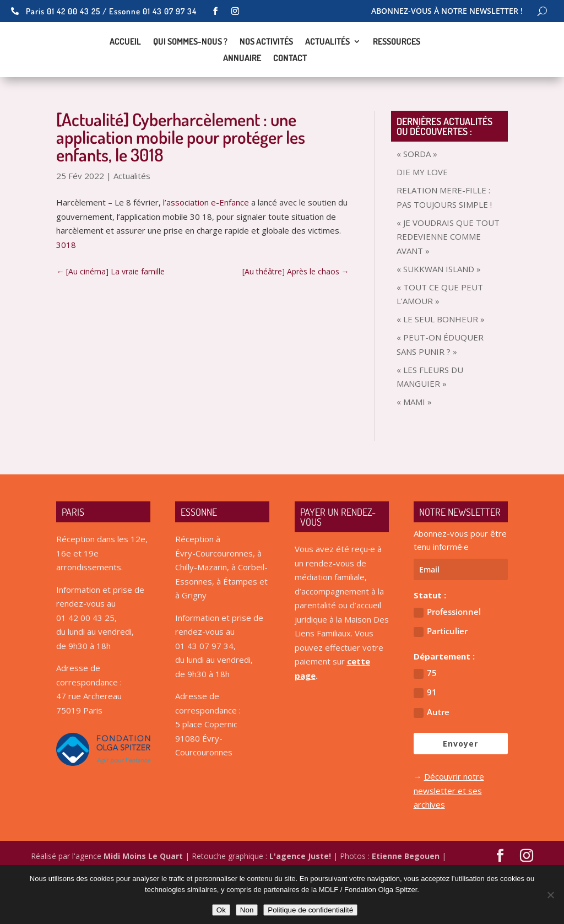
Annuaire (242, 78)
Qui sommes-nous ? (190, 61)
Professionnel (447, 650)
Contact (290, 78)
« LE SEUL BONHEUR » (441, 358)
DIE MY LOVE (422, 210)
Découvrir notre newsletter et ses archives (449, 829)
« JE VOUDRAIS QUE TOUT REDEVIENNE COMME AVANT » (448, 275)
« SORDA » (417, 192)
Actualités (327, 61)
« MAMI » (414, 440)
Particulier (441, 670)
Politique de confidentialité (310, 910)
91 (425, 731)
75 (425, 712)
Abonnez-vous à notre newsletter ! (447, 12)
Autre (432, 751)
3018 (66, 283)
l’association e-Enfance (206, 241)
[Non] (550, 895)
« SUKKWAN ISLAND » (439, 307)
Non (247, 910)
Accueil (125, 61)
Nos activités (266, 61)
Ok (221, 910)
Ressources (397, 61)
